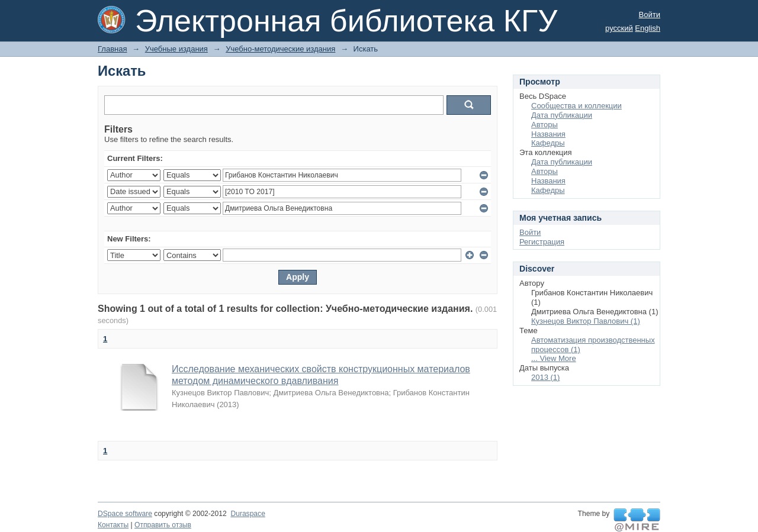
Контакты (113, 525)
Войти (650, 14)
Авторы (545, 125)
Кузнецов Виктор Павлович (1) (586, 321)
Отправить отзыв (163, 525)
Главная (112, 49)
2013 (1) (545, 377)
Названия (548, 134)
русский (619, 28)
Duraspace (248, 514)
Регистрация (542, 242)
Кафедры (548, 143)
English (648, 28)
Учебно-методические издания (280, 49)
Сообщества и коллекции (576, 106)
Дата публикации (562, 115)
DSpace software (125, 514)
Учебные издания (176, 49)
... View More (554, 358)
